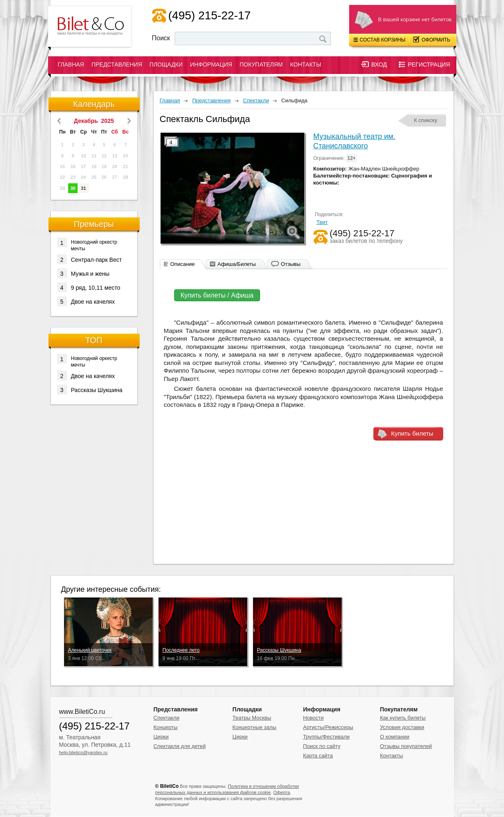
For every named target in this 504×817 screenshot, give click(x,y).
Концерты (166, 727)
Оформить (432, 39)
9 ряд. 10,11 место (89, 287)
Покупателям (261, 65)
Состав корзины (379, 40)
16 (73, 166)
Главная (71, 65)
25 (94, 177)
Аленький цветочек (90, 650)
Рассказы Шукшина (90, 390)
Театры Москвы (252, 718)
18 (94, 166)
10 (83, 156)
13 (115, 156)
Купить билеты (412, 433)
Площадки (166, 65)
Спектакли (167, 718)
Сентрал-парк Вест (90, 259)
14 (125, 156)
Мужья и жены (83, 273)
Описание (183, 264)
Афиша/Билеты (237, 264)
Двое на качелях (86, 301)
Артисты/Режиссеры (328, 727)
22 (62, 177)
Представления (117, 65)
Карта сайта (318, 756)
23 (73, 177)
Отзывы (291, 264)
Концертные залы (254, 727)
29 (62, 188)
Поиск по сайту (322, 746)
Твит (322, 222)
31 (83, 188)
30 (73, 188)
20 (115, 166)
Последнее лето (181, 650)
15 (62, 166)
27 (115, 177)
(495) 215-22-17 (210, 15)
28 (125, 177)
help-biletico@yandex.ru (83, 752)
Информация (211, 65)
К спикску (426, 120)
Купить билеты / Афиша (217, 295)
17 (83, 166)
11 (94, 156)
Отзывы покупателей (406, 746)
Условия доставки (402, 727)
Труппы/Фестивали (327, 737)
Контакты (306, 65)
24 (83, 177)
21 (125, 166)
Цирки (161, 737)
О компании (395, 737)
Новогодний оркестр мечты (87, 245)
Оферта (282, 792)
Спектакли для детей (180, 746)
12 (104, 156)
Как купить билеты (403, 718)
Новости (313, 718)
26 (104, 177)
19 (104, 166)
